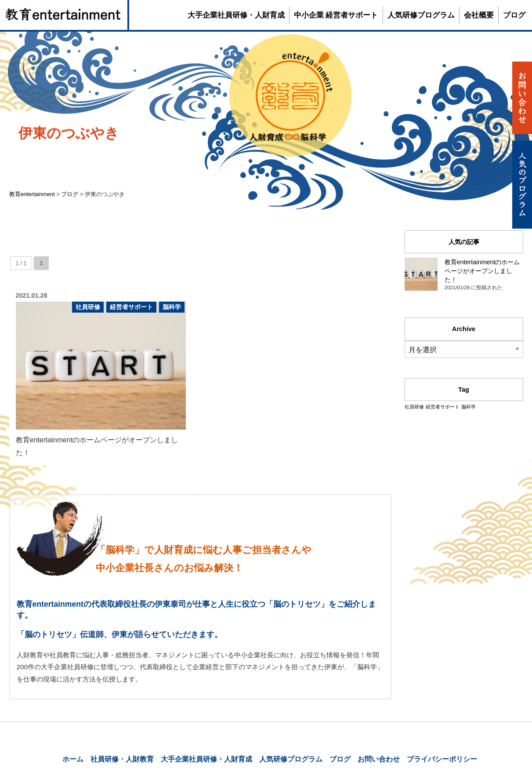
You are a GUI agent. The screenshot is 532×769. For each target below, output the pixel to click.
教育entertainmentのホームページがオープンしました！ (482, 271)
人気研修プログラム (421, 15)
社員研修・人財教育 (122, 759)
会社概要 (479, 15)
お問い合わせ (379, 759)
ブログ (514, 15)
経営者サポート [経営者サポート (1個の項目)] (443, 407)
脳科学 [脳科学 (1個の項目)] (469, 407)
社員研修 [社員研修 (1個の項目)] (414, 407)
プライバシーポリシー (442, 759)
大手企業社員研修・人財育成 (236, 15)
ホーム (73, 759)
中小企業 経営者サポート (336, 15)
